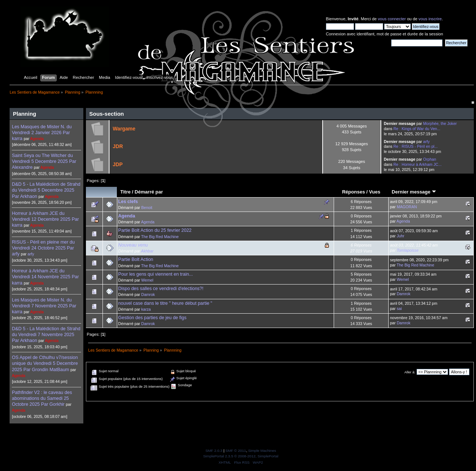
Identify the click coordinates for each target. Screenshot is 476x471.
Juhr (401, 236)
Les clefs (128, 202)
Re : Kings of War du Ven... (417, 129)
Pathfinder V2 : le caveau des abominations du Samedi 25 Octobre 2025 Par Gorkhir (42, 398)
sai (399, 308)
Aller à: (410, 372)
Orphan (430, 159)
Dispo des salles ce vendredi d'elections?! (161, 289)
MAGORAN (407, 207)
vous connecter (392, 19)
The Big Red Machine (160, 237)
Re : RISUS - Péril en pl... (416, 146)
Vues (375, 192)
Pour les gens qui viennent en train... (156, 274)
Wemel (147, 280)
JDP (118, 165)
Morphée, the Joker (440, 123)
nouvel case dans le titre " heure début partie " (165, 303)
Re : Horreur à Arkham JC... (418, 164)
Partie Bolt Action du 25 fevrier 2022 (155, 230)
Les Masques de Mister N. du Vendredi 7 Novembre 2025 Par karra (44, 306)
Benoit (147, 207)
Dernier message (414, 192)
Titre (125, 192)
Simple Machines (262, 451)
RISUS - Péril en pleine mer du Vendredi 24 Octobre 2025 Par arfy (43, 248)
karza (146, 309)
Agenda (37, 139)
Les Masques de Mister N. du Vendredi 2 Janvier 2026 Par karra (42, 133)
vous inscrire (430, 19)
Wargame (124, 129)
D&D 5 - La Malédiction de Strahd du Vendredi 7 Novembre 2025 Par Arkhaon (46, 335)
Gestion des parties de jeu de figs (152, 318)
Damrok (148, 294)
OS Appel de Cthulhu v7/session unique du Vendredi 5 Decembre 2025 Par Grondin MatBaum (45, 363)
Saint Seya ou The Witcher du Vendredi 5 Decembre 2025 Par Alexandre (44, 161)
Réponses (354, 192)
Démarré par (149, 192)
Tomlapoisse (408, 250)
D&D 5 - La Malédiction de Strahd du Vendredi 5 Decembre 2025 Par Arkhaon (46, 190)
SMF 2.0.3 (214, 451)
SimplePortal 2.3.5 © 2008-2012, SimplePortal (241, 456)
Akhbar (147, 251)
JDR (118, 146)
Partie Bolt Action (136, 259)
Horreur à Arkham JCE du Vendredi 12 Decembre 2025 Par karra (45, 219)
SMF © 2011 (236, 451)
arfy (31, 254)
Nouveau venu (133, 245)
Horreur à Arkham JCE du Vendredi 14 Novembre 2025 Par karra (45, 277)
